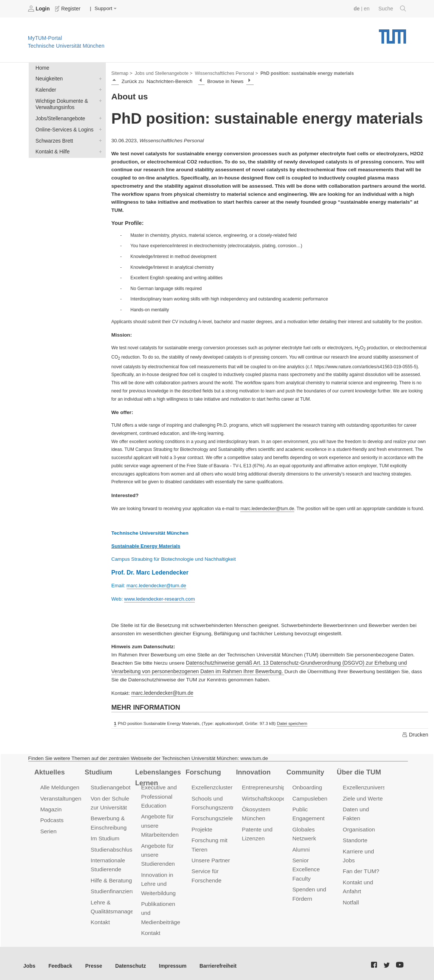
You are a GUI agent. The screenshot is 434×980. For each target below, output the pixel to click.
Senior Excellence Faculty (306, 866)
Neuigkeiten (99, 78)
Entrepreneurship (263, 785)
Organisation (359, 827)
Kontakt (100, 918)
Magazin (51, 807)
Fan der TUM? (361, 868)
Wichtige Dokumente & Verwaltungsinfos (99, 100)
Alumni (301, 847)
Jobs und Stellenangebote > (163, 73)
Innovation (253, 770)
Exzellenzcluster (212, 785)
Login (39, 9)
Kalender (99, 89)
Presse (93, 961)
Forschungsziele (212, 816)
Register (68, 9)
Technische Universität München (392, 34)
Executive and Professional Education (159, 794)
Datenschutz (129, 961)
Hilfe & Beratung (111, 877)
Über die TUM (359, 770)
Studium (98, 770)
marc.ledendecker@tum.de (161, 692)
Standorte (355, 838)
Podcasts (52, 818)
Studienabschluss (112, 847)
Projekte (202, 827)
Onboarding (307, 785)
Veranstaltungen (60, 796)
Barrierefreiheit (214, 961)
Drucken (415, 733)
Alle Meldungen (59, 785)
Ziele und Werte (362, 796)
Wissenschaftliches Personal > (224, 73)
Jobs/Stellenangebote (99, 117)
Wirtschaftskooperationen (273, 796)
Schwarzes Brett (99, 139)
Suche (392, 9)
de (357, 8)
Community (305, 770)
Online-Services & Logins (99, 128)
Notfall (351, 899)
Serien (48, 829)
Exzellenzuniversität (367, 785)
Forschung (203, 770)
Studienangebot (110, 785)
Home (42, 68)
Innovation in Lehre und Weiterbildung (158, 880)
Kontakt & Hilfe (99, 150)
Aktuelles (49, 770)
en (367, 8)
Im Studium (105, 836)
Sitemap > (122, 73)
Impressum (170, 961)
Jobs (29, 961)
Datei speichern (292, 722)
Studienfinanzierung (115, 888)
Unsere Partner (210, 857)
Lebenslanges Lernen (158, 775)
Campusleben (310, 796)
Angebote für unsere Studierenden (158, 852)
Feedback (60, 961)
